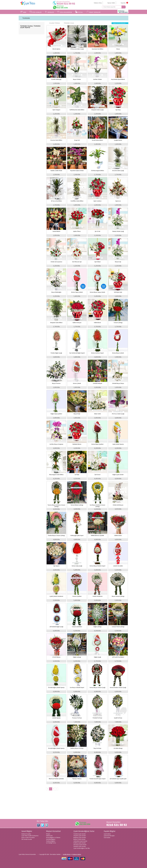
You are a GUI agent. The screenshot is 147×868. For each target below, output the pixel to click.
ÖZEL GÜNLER (36, 12)
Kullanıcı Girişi (98, 3)
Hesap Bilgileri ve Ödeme (53, 838)
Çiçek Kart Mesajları (109, 836)
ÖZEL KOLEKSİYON (65, 12)
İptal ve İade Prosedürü (28, 838)
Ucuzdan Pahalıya (54, 23)
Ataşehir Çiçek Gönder (80, 836)
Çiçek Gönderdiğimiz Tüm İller (82, 848)
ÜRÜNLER (49, 12)
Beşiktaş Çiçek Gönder (80, 838)
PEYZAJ (79, 12)
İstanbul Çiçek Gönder (80, 834)
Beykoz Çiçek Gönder (79, 839)
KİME (23, 12)
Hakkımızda (49, 836)
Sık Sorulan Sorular (27, 839)
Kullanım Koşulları (26, 834)
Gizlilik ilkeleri (67, 854)
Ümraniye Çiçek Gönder (80, 845)
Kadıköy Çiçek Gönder (80, 843)
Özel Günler (107, 838)
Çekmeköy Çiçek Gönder (80, 841)
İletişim (48, 834)
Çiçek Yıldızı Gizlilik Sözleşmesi (30, 836)
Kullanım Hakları (77, 854)
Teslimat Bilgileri (51, 841)
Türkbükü (26, 18)
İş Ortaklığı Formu (51, 843)
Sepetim (123, 3)
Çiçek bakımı (107, 834)
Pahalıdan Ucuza (68, 23)
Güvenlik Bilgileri (51, 839)
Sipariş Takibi (111, 3)
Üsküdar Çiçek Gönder (80, 846)
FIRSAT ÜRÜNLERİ (93, 12)
